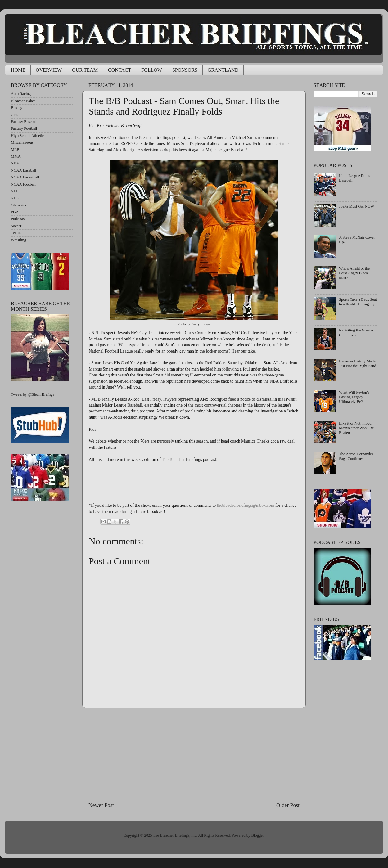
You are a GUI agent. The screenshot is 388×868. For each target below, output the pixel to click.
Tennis (16, 233)
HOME (18, 70)
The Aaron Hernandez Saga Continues (356, 456)
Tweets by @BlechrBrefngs (32, 394)
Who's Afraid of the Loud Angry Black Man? (354, 273)
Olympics (18, 205)
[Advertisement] (194, 755)
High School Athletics (28, 136)
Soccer (16, 226)
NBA (15, 163)
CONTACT (120, 70)
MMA (16, 156)
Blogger (257, 835)
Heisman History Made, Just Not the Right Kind (358, 364)
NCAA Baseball (24, 170)
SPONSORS (185, 70)
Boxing (17, 108)
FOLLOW (152, 70)
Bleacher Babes (23, 101)
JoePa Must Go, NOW (356, 206)
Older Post (288, 805)
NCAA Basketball (25, 177)
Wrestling (18, 240)
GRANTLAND (223, 70)
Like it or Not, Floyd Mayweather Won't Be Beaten (356, 428)
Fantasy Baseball (24, 122)
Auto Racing (21, 94)
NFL (15, 191)
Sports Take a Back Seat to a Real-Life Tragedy (358, 302)
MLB (15, 150)
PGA (15, 212)
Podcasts (18, 219)
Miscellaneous (22, 142)
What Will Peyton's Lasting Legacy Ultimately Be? (354, 397)
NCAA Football (23, 184)
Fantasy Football (24, 128)
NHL (15, 198)
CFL (14, 115)
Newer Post (101, 805)
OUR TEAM (85, 70)
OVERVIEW (49, 70)
